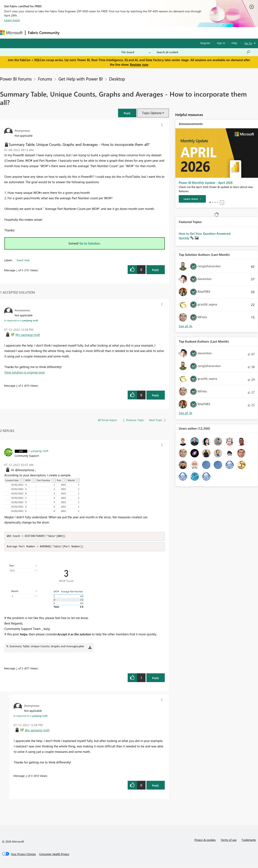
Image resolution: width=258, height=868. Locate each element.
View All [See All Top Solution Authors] (186, 326)
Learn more (12, 20)
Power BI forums (16, 79)
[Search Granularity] (136, 52)
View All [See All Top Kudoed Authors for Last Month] (186, 413)
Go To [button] (248, 43)
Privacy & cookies (205, 840)
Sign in (221, 43)
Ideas (104, 33)
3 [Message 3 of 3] (17, 385)
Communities (123, 33)
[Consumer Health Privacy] (54, 854)
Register (205, 43)
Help (234, 43)
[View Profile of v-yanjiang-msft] (38, 451)
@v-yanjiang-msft (28, 335)
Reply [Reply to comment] (155, 395)
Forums (69, 33)
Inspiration (87, 33)
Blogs (142, 33)
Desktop (117, 79)
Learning (158, 33)
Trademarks (249, 840)
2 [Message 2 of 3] (17, 669)
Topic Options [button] (152, 113)
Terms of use (229, 840)
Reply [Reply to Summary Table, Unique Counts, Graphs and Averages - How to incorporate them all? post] (155, 270)
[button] (127, 113)
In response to (21, 320)
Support (175, 33)
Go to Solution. (90, 243)
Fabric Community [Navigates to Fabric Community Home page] (44, 33)
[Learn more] (192, 199)
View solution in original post (25, 372)
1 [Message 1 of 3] (17, 270)
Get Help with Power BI (81, 79)
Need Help (23, 260)
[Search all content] (203, 52)
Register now (139, 64)
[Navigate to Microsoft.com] (11, 33)
